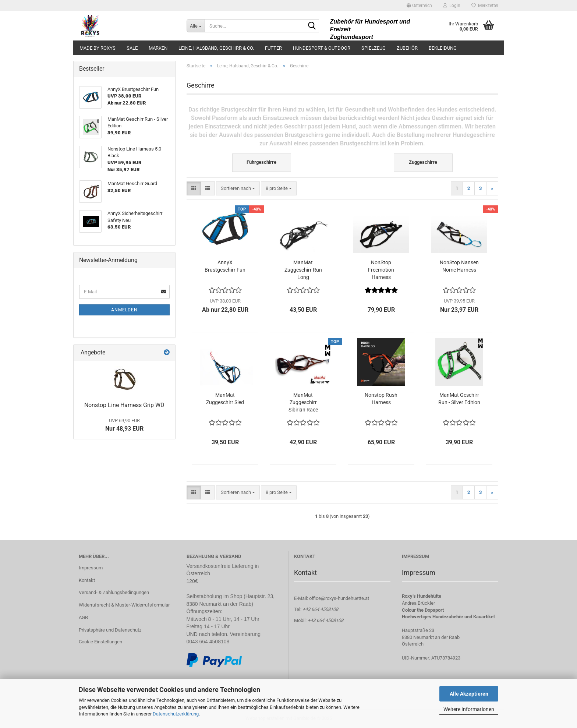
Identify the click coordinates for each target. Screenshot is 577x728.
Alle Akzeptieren (469, 694)
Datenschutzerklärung (176, 714)
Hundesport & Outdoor (322, 48)
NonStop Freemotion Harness (381, 270)
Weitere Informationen (469, 709)
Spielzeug (374, 48)
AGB (83, 617)
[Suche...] (196, 26)
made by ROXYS (98, 48)
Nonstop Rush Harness (381, 399)
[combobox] (238, 189)
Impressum (91, 568)
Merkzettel (485, 6)
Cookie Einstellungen (100, 642)
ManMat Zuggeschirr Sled (225, 399)
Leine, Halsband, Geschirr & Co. (216, 48)
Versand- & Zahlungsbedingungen (114, 592)
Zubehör (407, 48)
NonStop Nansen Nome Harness (459, 266)
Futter (273, 48)
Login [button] (452, 6)
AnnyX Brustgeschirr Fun (225, 266)
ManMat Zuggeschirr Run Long (303, 270)
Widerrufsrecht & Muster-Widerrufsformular (124, 605)
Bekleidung (443, 48)
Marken (158, 48)
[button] (419, 6)
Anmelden (124, 310)
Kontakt (87, 580)
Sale (132, 48)
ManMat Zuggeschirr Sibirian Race (303, 402)
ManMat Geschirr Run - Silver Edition (459, 399)
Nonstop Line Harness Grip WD (124, 405)
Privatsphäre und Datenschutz (110, 630)
